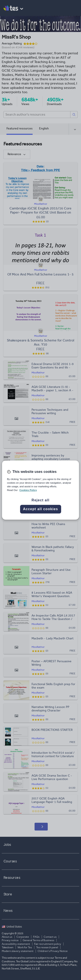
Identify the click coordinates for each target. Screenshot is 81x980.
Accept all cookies (40, 509)
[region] (40, 490)
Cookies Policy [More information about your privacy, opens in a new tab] (28, 490)
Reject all (40, 500)
